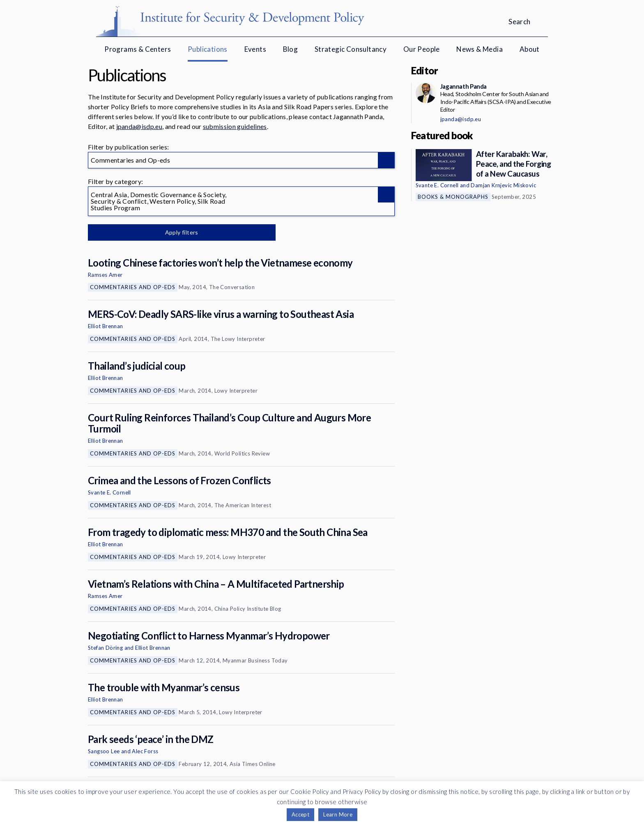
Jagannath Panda (463, 86)
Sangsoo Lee (104, 751)
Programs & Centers (138, 49)
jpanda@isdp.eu (139, 126)
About (530, 49)
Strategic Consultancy (351, 49)
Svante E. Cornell (109, 492)
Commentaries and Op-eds (133, 287)
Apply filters (174, 232)
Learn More (338, 814)
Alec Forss (145, 751)
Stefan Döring (105, 648)
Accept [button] (300, 814)
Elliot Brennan (106, 326)
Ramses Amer (105, 275)
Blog (291, 49)
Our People (422, 49)
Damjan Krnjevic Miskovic (503, 185)
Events (255, 49)
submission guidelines (235, 126)
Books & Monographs (453, 197)
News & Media (480, 49)
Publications (208, 49)
